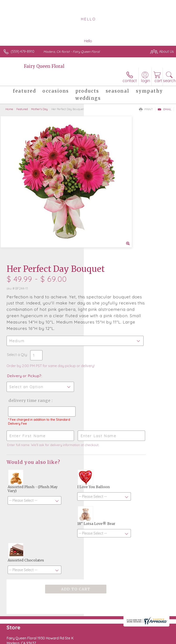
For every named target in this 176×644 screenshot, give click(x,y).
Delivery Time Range (105, 294)
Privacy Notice (42, 642)
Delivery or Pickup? (108, 265)
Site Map (101, 642)
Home (9, 109)
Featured (22, 109)
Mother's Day (39, 109)
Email (165, 109)
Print (146, 109)
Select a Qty (101, 239)
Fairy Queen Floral (44, 66)
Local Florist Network (74, 642)
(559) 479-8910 (23, 51)
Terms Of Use (16, 642)
